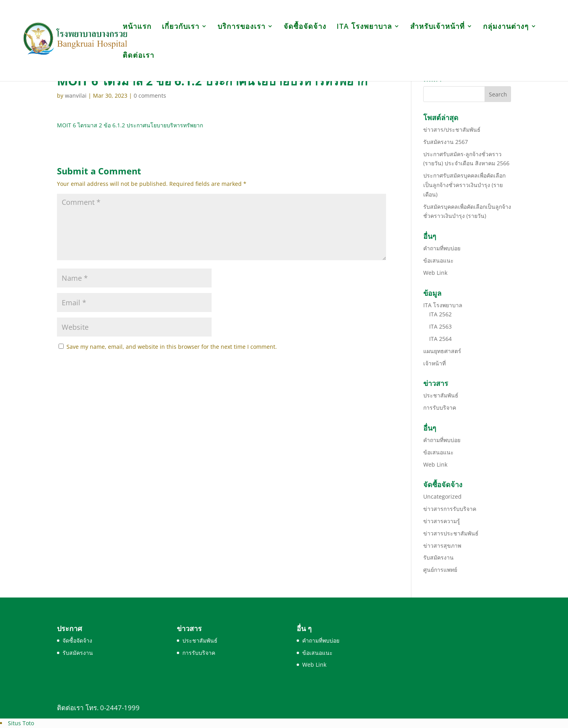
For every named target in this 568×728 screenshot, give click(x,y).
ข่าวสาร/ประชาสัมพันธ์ (452, 130)
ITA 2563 (440, 326)
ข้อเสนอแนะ (438, 260)
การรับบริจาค (440, 407)
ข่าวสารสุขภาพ (442, 546)
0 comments (150, 95)
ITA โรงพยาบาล (364, 27)
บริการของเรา (241, 27)
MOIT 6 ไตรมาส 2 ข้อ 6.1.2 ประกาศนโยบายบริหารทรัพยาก (130, 125)
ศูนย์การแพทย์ (440, 570)
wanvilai (76, 95)
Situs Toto (21, 723)
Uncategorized (442, 496)
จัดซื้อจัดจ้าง (305, 27)
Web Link (435, 273)
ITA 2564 (440, 339)
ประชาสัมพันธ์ (441, 395)
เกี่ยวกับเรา (181, 27)
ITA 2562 (440, 314)
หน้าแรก (137, 27)
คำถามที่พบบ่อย (442, 248)
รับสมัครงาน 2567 (446, 142)
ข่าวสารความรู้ (442, 521)
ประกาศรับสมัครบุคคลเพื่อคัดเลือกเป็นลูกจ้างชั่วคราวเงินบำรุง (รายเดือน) (464, 185)
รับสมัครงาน (438, 557)
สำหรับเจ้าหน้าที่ (437, 27)
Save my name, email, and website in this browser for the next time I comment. (172, 347)
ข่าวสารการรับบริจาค (450, 509)
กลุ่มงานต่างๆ (506, 27)
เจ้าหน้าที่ (435, 363)
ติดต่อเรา (138, 56)
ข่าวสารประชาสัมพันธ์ (451, 533)
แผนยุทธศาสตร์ (442, 351)
